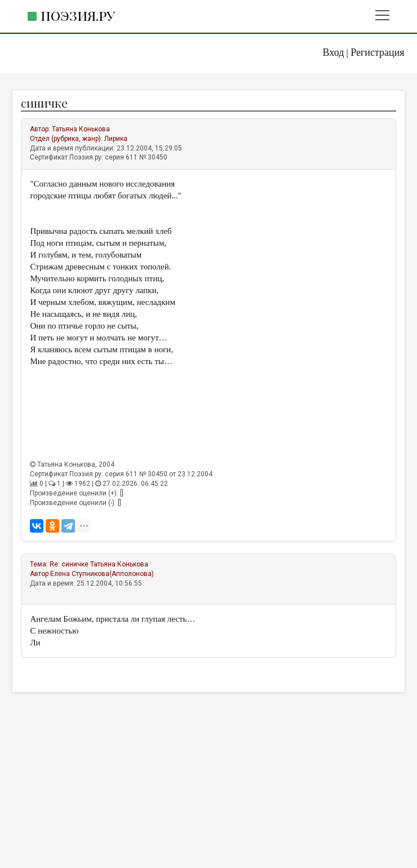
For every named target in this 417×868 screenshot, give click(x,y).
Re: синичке (69, 564)
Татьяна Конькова (81, 129)
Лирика (116, 139)
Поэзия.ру (78, 15)
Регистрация (377, 52)
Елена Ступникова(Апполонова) (102, 574)
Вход (334, 52)
